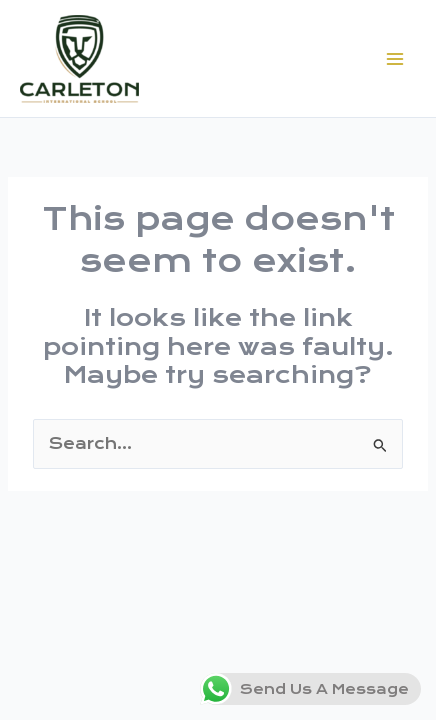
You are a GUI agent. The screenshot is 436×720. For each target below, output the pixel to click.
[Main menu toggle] (395, 59)
